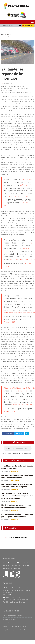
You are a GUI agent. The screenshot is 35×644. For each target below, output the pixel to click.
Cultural (14, 501)
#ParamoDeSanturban (19, 405)
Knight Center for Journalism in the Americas (16, 630)
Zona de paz (15, 481)
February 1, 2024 (10, 322)
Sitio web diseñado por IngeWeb (18, 642)
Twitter (19, 433)
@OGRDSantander (17, 260)
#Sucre (29, 243)
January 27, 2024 (10, 411)
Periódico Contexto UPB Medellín (13, 616)
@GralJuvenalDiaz (10, 313)
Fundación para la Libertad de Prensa (15, 626)
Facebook (8, 433)
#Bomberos (27, 248)
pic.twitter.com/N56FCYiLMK (18, 196)
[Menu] (29, 22)
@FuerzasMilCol (26, 185)
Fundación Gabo (8, 623)
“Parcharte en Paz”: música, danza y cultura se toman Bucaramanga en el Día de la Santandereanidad (17, 496)
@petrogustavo (26, 179)
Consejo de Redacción (10, 619)
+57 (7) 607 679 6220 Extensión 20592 (17, 600)
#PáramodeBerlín (22, 391)
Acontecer (14, 471)
